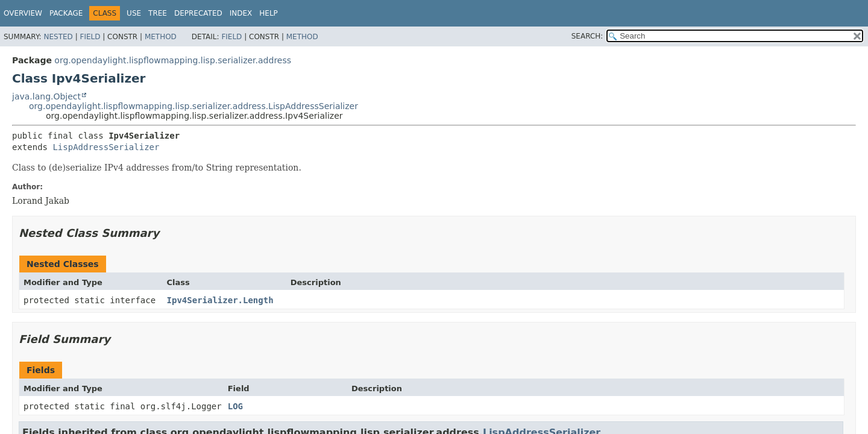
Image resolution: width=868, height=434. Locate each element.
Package (66, 13)
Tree (158, 13)
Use (134, 13)
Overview (23, 13)
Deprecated (198, 13)
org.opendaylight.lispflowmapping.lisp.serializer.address (173, 60)
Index (241, 13)
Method (161, 37)
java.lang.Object (46, 96)
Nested (58, 37)
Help (269, 13)
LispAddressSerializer (106, 147)
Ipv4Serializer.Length (220, 300)
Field (90, 37)
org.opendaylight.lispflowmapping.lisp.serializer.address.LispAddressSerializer (193, 106)
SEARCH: (587, 36)
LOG (235, 406)
